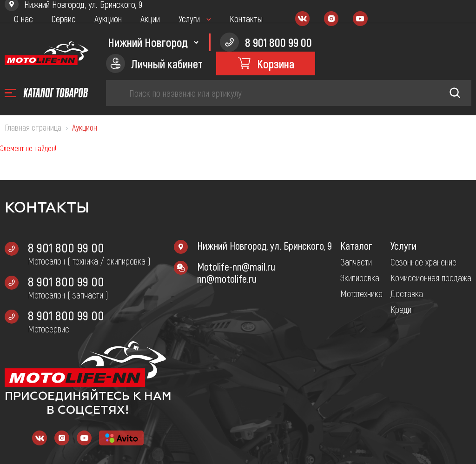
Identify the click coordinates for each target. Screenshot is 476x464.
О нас (23, 19)
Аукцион (108, 19)
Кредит (403, 309)
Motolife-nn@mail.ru (236, 266)
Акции (150, 19)
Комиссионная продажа (431, 278)
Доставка (407, 293)
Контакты (246, 19)
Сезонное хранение (423, 262)
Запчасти (356, 262)
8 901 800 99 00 (66, 247)
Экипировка (360, 278)
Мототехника (361, 293)
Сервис (64, 19)
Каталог (356, 245)
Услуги (189, 19)
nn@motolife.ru (227, 278)
